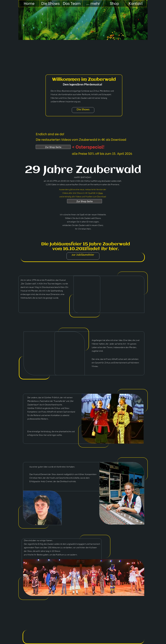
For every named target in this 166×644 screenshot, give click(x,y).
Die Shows (83, 109)
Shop (100, 193)
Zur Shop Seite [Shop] (53, 147)
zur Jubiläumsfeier (83, 255)
